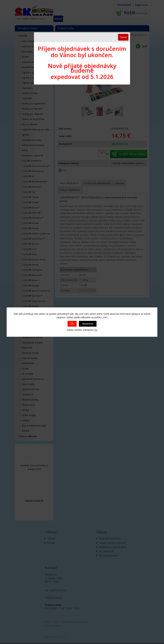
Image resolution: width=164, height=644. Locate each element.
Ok (72, 324)
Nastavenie (88, 324)
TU (96, 330)
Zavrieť (123, 37)
